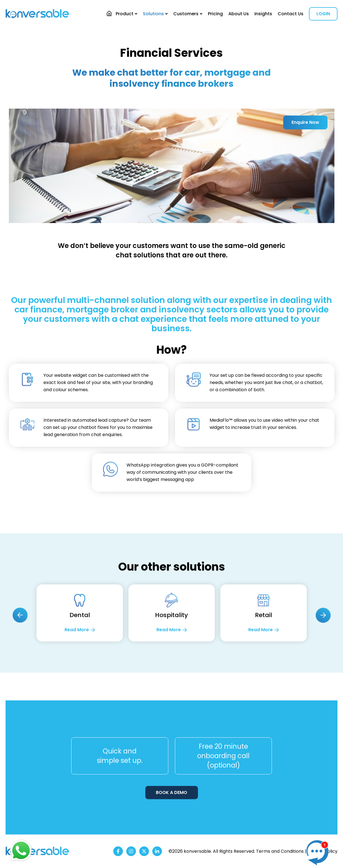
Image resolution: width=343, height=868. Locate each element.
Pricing (215, 14)
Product (125, 14)
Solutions (153, 14)
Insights (263, 14)
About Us (239, 14)
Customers (186, 14)
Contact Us (291, 14)
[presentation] (20, 644)
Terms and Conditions (280, 851)
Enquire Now (305, 122)
